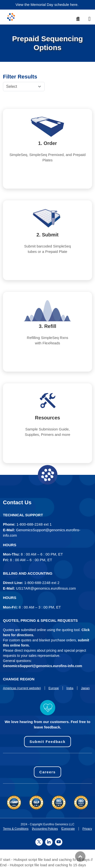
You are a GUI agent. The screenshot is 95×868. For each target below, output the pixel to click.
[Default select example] (24, 87)
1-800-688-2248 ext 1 (34, 524)
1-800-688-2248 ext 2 (42, 583)
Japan (85, 688)
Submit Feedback (47, 742)
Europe (54, 688)
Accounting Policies (45, 829)
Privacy (87, 829)
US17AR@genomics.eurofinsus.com (46, 588)
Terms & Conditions (16, 829)
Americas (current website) (22, 688)
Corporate (68, 829)
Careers (47, 772)
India (70, 688)
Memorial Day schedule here (54, 5)
